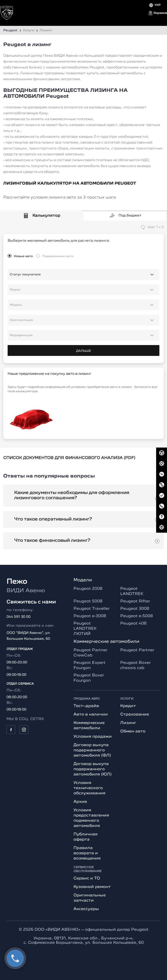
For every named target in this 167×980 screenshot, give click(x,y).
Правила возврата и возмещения (87, 853)
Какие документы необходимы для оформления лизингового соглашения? (72, 496)
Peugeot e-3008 (90, 616)
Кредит (128, 706)
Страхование (135, 714)
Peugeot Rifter (135, 601)
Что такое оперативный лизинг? (53, 519)
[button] (158, 13)
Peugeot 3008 (135, 609)
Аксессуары (86, 909)
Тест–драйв (86, 706)
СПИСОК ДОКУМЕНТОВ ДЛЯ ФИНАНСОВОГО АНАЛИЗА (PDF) (69, 458)
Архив (80, 802)
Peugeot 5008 (88, 601)
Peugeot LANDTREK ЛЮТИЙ (85, 629)
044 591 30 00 (18, 617)
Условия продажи (93, 737)
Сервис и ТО (87, 878)
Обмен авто (133, 731)
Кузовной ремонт (92, 887)
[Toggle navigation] (10, 12)
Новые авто (23, 256)
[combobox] (83, 290)
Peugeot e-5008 (137, 616)
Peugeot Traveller (92, 609)
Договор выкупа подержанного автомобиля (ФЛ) (92, 750)
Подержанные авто (58, 256)
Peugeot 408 (133, 623)
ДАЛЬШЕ (84, 351)
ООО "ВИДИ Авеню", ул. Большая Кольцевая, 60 (29, 636)
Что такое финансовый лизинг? (52, 541)
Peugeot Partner (137, 650)
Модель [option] (16, 305)
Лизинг (128, 723)
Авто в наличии (91, 714)
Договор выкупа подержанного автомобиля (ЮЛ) (93, 769)
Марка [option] (15, 290)
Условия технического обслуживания (89, 788)
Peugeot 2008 (88, 589)
